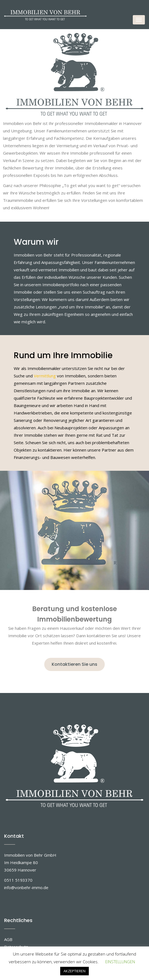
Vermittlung (45, 376)
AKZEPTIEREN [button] (74, 971)
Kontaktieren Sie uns (74, 664)
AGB (8, 939)
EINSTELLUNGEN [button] (120, 962)
